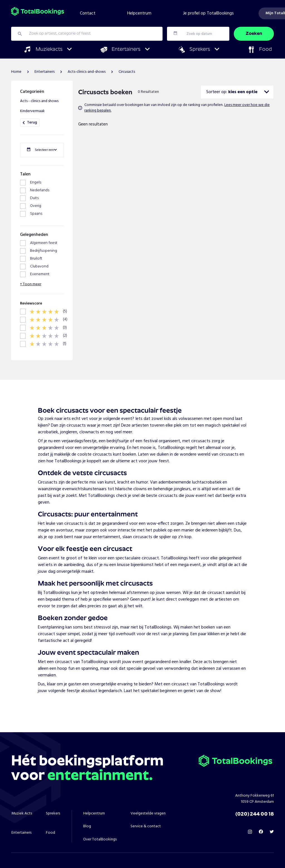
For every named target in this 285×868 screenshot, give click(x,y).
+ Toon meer (31, 264)
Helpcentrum (139, 13)
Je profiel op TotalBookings (208, 13)
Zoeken (254, 34)
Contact (88, 13)
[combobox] (237, 92)
